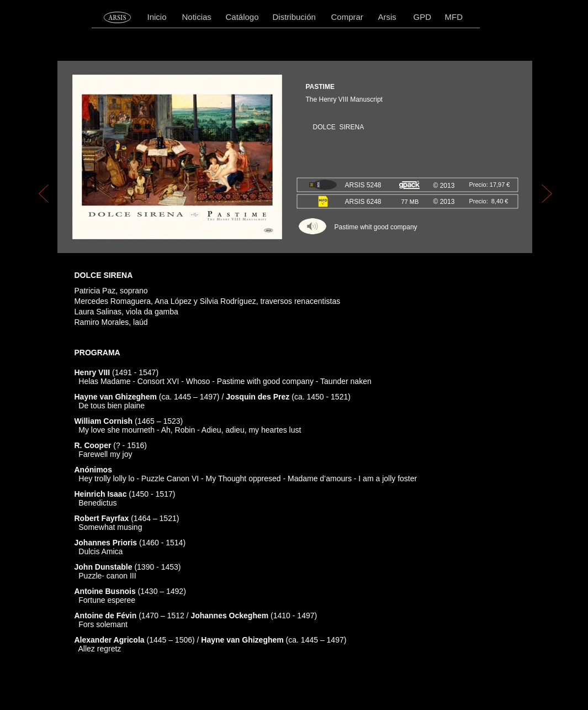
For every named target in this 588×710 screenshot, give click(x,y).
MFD (454, 17)
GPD (423, 17)
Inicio (157, 17)
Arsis (387, 17)
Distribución (294, 17)
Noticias (197, 17)
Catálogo (242, 17)
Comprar (347, 17)
